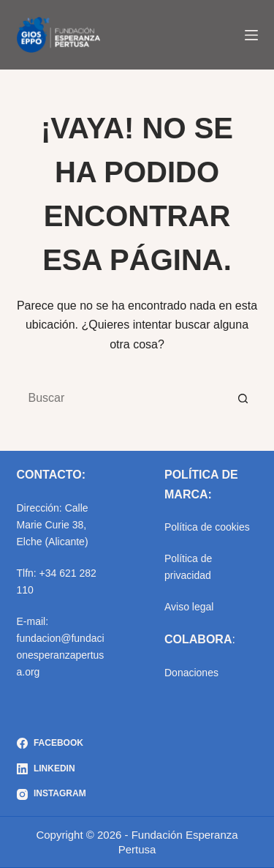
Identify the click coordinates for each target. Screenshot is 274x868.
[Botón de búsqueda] (243, 398)
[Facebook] (52, 744)
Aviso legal (189, 607)
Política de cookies (207, 527)
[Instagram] (52, 794)
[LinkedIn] (52, 769)
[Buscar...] (123, 398)
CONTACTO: (52, 475)
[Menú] (251, 35)
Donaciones (191, 673)
